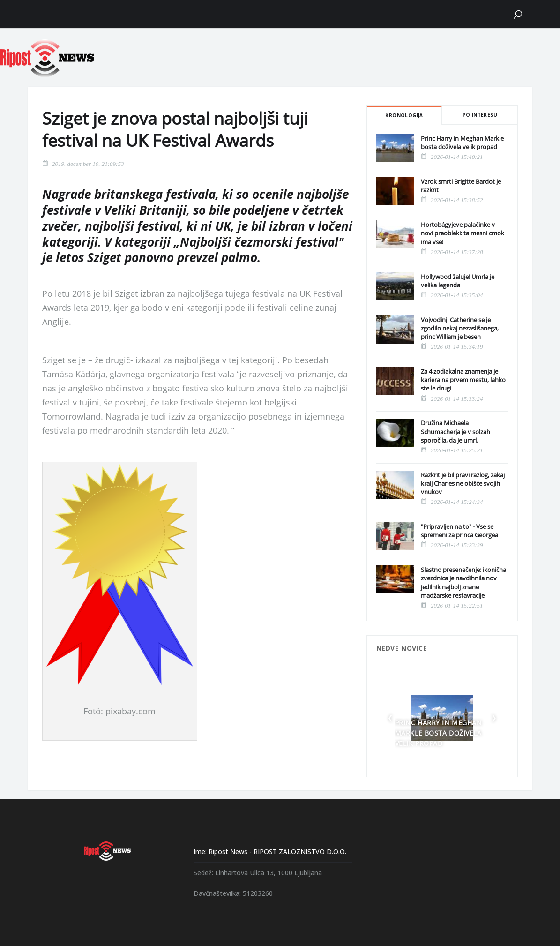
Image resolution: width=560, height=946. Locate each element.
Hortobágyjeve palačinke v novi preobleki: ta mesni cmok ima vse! (463, 233)
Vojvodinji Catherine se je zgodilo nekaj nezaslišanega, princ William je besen (460, 328)
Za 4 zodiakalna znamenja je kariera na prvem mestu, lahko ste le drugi (463, 380)
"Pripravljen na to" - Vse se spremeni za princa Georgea (459, 531)
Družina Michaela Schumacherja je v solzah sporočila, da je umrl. (455, 431)
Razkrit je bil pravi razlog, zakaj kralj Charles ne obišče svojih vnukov (463, 483)
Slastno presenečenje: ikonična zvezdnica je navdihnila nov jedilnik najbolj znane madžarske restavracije (463, 582)
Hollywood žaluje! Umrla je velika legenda (458, 281)
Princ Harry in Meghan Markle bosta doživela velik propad (462, 143)
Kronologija (404, 115)
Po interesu (480, 115)
